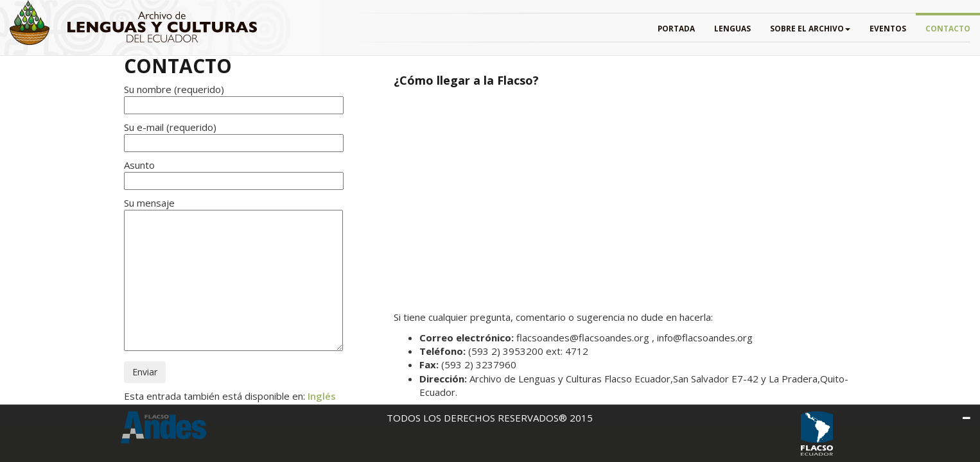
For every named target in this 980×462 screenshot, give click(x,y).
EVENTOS (888, 28)
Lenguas (732, 28)
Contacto (948, 28)
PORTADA (676, 28)
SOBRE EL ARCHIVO (810, 28)
